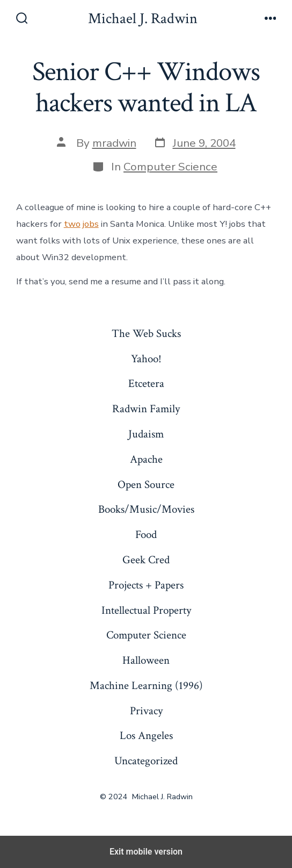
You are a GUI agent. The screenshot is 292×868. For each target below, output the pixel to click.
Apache (146, 459)
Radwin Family (146, 409)
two (72, 224)
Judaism (146, 434)
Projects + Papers (146, 585)
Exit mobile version (146, 852)
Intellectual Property (146, 610)
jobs (91, 224)
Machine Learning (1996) (146, 686)
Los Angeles (146, 736)
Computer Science (170, 167)
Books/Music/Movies (146, 509)
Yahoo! (146, 359)
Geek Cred (146, 560)
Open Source (146, 485)
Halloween (146, 660)
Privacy (146, 711)
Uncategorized (146, 761)
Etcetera (146, 383)
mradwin (114, 143)
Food (146, 535)
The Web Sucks (146, 333)
